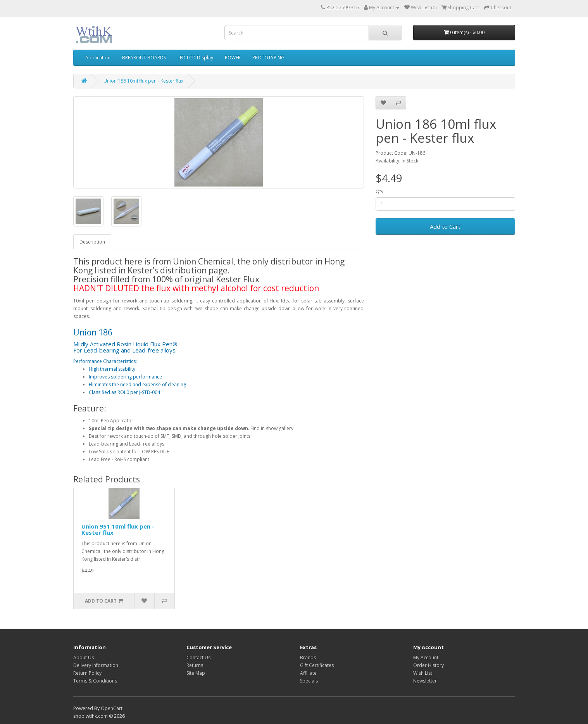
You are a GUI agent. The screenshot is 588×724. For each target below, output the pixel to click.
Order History (428, 665)
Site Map (196, 673)
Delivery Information (96, 665)
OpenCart (112, 708)
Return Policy (87, 673)
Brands (308, 657)
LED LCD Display (195, 58)
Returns (195, 665)
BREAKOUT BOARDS (144, 58)
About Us (84, 657)
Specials (309, 681)
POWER (233, 58)
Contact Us (198, 657)
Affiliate (308, 673)
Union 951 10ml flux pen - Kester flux (118, 530)
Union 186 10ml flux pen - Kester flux (143, 81)
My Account (426, 657)
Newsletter (425, 681)
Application (98, 58)
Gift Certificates (317, 665)
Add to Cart (445, 226)
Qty (379, 191)
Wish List (423, 673)
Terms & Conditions (95, 681)
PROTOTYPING (268, 58)
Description (92, 242)
